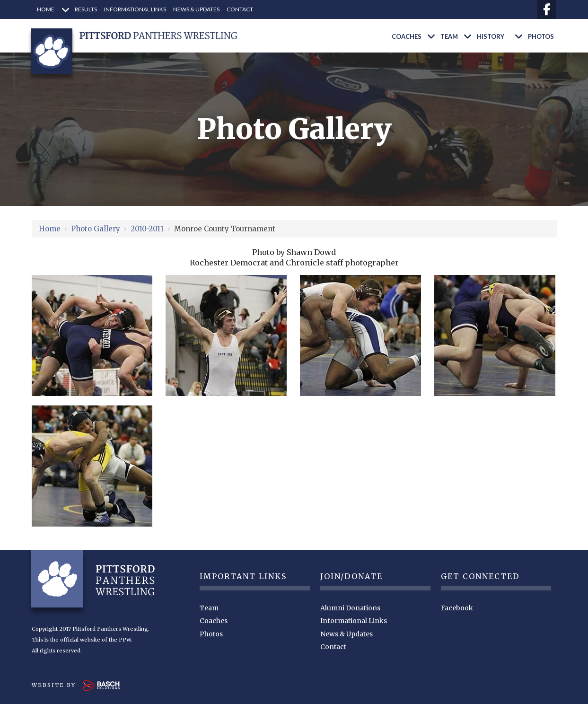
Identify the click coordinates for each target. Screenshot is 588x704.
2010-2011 (147, 229)
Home (50, 229)
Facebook (457, 608)
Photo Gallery (96, 229)
